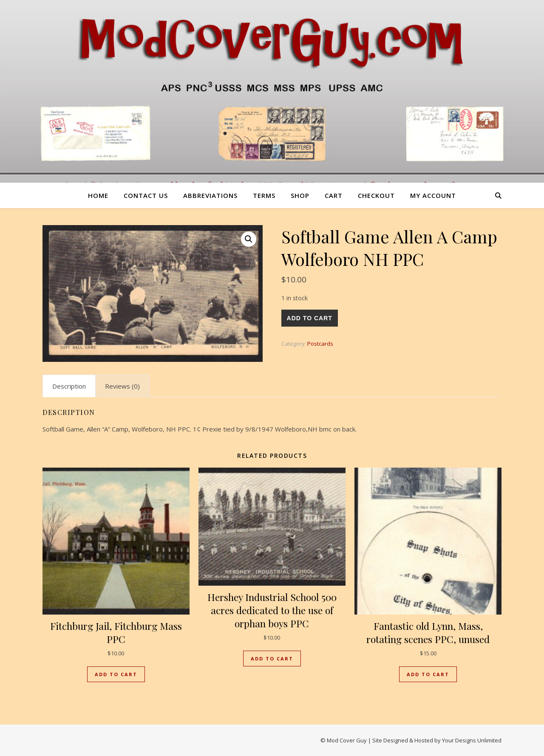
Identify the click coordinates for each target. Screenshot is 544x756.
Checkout (376, 195)
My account (433, 195)
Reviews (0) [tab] (122, 386)
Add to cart (310, 318)
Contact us (146, 195)
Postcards (320, 344)
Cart (334, 195)
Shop (300, 195)
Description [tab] (69, 386)
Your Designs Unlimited (472, 740)
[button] (249, 239)
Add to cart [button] (116, 674)
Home (98, 195)
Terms (264, 195)
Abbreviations (210, 195)
